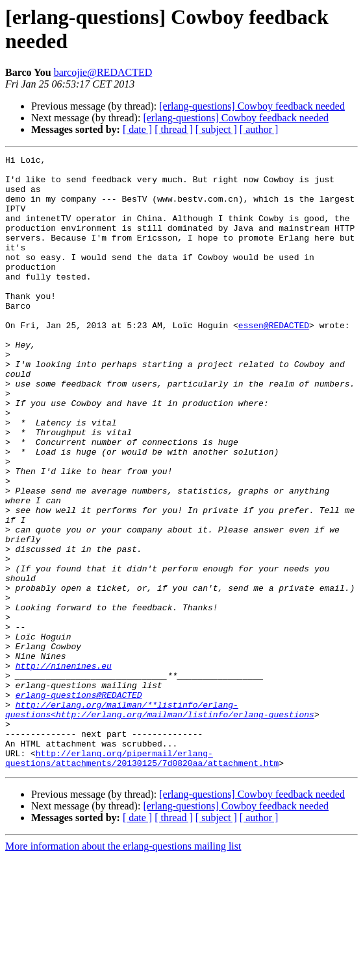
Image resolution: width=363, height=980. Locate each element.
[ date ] (137, 129)
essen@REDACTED (274, 360)
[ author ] (259, 129)
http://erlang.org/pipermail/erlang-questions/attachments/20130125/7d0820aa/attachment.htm (142, 879)
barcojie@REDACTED (103, 72)
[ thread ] (174, 129)
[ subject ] (216, 129)
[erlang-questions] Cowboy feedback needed (252, 106)
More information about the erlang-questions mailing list (123, 969)
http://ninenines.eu (64, 769)
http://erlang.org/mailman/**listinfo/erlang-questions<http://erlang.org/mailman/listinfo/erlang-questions (160, 821)
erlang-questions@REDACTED (79, 804)
